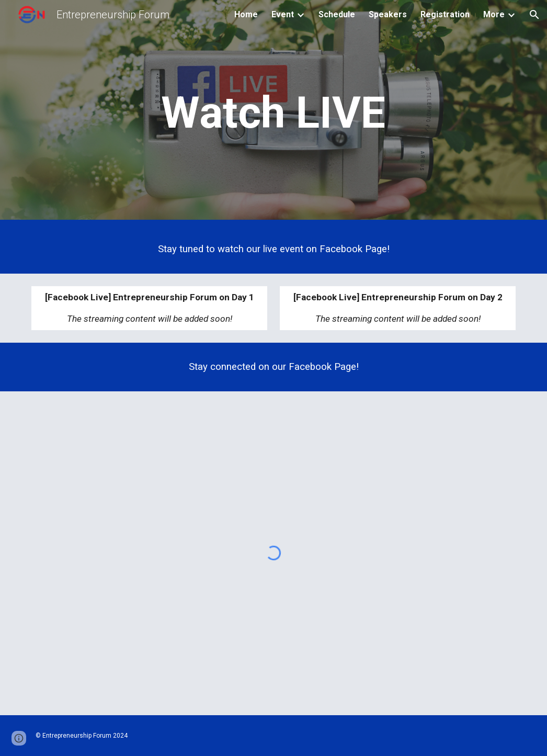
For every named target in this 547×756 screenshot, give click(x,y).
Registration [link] (445, 14)
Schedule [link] (337, 14)
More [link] (494, 14)
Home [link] (246, 14)
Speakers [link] (388, 14)
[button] (534, 15)
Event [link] (283, 14)
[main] (273, 113)
